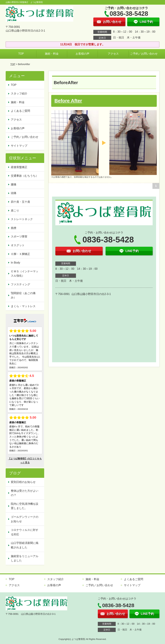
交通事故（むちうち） (25, 176)
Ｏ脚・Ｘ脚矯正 (20, 254)
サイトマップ (19, 146)
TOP (21, 54)
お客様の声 (82, 54)
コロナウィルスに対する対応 (25, 532)
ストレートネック (22, 219)
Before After (68, 101)
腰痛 (14, 184)
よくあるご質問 (20, 111)
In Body (15, 263)
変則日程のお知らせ (23, 482)
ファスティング (20, 284)
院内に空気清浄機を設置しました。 (25, 506)
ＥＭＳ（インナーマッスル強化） (25, 274)
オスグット (18, 245)
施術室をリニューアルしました (25, 558)
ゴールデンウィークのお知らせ (25, 519)
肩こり (15, 211)
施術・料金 (52, 54)
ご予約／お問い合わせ (144, 54)
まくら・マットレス (23, 306)
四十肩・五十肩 (20, 202)
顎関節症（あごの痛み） (23, 295)
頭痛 (14, 193)
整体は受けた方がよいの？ (25, 493)
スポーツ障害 (19, 236)
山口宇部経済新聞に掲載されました (25, 545)
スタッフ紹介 (19, 93)
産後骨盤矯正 (19, 167)
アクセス (113, 54)
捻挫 (14, 228)
